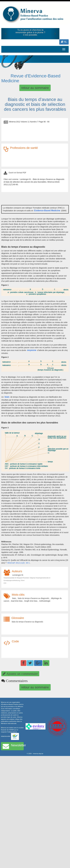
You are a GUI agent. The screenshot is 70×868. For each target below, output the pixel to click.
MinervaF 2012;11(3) (16, 563)
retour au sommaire (35, 88)
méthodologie (45, 601)
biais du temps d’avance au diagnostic (34, 598)
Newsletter (13, 746)
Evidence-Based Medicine (47, 211)
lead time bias (17, 601)
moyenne (32, 350)
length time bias (31, 601)
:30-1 (28, 563)
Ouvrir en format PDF (17, 173)
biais (7, 397)
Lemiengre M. (18, 575)
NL (64, 42)
